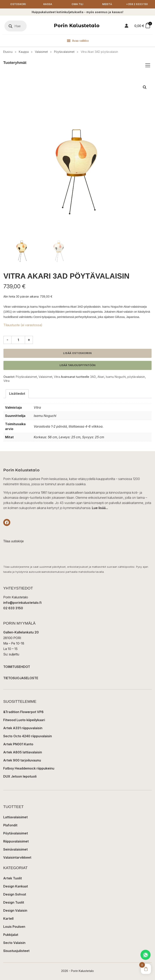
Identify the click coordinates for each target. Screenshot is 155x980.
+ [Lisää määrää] (29, 340)
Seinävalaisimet (15, 849)
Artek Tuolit (13, 878)
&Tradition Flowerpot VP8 (23, 712)
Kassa (48, 4)
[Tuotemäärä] (18, 340)
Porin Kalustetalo (77, 26)
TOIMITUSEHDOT (17, 667)
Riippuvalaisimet (16, 841)
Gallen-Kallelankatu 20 (21, 632)
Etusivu (8, 52)
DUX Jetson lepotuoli (20, 776)
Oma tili (77, 4)
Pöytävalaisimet (64, 52)
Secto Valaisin (14, 943)
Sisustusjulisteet (16, 951)
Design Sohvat (15, 894)
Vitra (57, 377)
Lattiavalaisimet (15, 817)
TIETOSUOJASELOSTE (21, 678)
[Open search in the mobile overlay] (16, 26)
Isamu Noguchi (116, 377)
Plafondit (10, 825)
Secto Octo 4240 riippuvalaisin (28, 736)
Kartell (8, 919)
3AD (93, 377)
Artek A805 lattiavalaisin (23, 752)
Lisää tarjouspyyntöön (77, 365)
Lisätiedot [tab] (17, 394)
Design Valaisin (15, 910)
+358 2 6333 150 (137, 4)
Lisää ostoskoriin (77, 353)
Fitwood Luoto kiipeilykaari (24, 720)
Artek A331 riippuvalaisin (23, 728)
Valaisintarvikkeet (17, 857)
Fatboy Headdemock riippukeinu (29, 768)
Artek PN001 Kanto (18, 744)
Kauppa (24, 52)
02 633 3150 (13, 608)
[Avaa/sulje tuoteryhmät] (148, 65)
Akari (101, 377)
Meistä (107, 4)
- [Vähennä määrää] (7, 340)
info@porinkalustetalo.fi (22, 603)
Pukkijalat (11, 935)
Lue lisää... (100, 508)
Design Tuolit (14, 902)
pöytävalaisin (136, 377)
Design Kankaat (16, 886)
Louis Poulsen (14, 927)
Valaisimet (41, 52)
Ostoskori (18, 4)
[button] (145, 87)
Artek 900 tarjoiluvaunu (22, 760)
